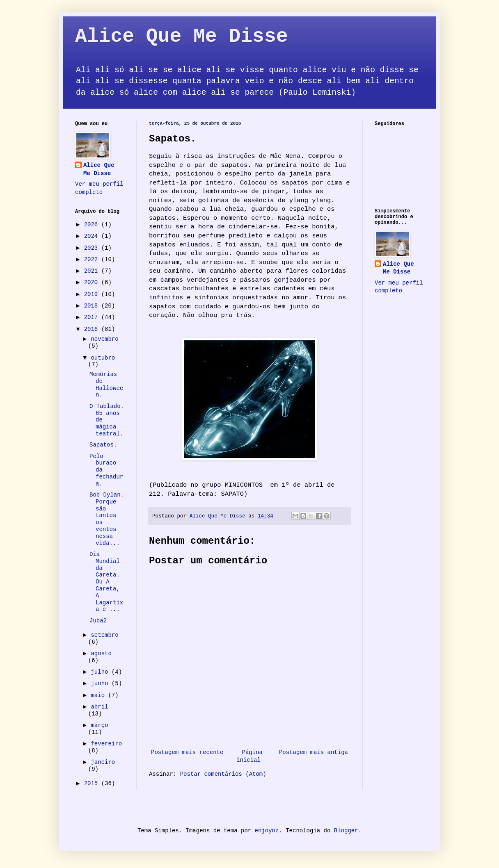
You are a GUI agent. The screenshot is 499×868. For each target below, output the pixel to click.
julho (101, 672)
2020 (93, 282)
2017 (93, 317)
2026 (93, 225)
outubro (103, 358)
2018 (93, 306)
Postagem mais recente (187, 752)
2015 (93, 784)
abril (99, 707)
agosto (101, 654)
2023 (93, 248)
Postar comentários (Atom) (223, 774)
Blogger (346, 831)
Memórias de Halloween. (106, 385)
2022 (93, 260)
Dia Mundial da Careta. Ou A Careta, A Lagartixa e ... (106, 582)
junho (101, 683)
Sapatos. (103, 445)
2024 (93, 236)
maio (99, 695)
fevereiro (106, 744)
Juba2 (98, 621)
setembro (104, 635)
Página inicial (249, 756)
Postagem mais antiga (314, 752)
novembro (104, 339)
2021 (93, 271)
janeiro (103, 762)
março (99, 725)
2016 (93, 329)
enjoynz (267, 831)
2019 (93, 294)
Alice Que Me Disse (181, 36)
